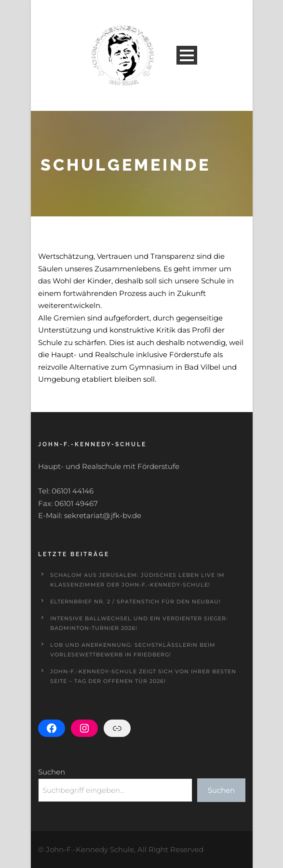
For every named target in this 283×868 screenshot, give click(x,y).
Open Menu (187, 55)
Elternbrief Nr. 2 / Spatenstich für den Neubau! (135, 601)
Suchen (52, 772)
